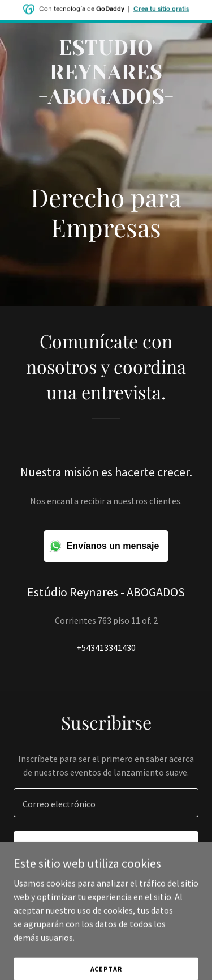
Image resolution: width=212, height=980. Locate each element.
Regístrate (106, 847)
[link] (106, 100)
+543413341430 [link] (106, 647)
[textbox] (106, 803)
